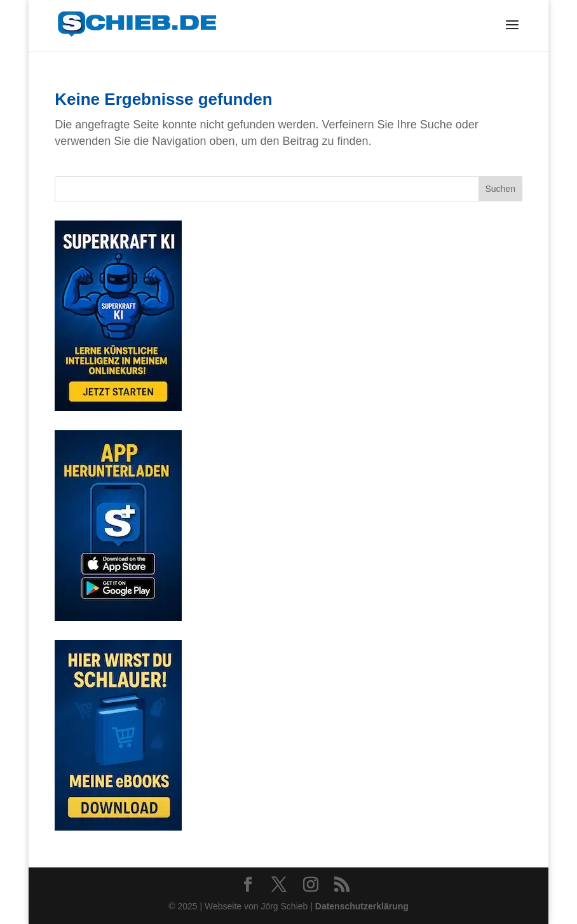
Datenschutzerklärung (362, 906)
